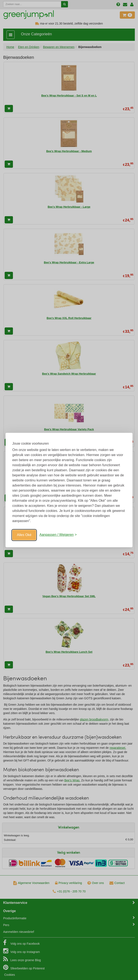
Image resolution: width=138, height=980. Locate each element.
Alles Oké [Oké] (24, 535)
